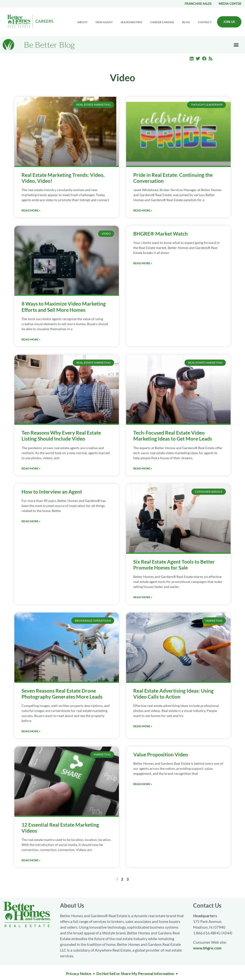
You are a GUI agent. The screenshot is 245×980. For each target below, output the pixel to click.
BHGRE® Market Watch (161, 234)
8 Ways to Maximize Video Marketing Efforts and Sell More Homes (64, 307)
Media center (230, 4)
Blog (186, 22)
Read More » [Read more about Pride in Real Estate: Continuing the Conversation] (143, 210)
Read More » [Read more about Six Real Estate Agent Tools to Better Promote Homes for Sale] (143, 597)
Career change (162, 22)
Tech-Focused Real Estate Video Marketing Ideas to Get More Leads (173, 436)
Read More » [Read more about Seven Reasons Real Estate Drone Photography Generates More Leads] (31, 731)
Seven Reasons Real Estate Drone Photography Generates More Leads (62, 694)
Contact (205, 22)
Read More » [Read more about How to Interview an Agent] (31, 521)
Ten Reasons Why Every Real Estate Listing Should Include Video (61, 436)
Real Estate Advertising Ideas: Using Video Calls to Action (173, 694)
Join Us (229, 22)
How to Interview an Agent (52, 492)
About (82, 22)
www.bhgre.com (207, 948)
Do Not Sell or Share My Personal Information (135, 973)
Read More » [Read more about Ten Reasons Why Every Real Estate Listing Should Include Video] (31, 468)
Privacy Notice (79, 973)
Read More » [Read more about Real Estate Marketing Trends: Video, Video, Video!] (31, 210)
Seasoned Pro (131, 22)
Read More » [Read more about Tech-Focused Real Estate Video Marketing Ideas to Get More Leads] (143, 468)
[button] (236, 45)
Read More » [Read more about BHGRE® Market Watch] (143, 263)
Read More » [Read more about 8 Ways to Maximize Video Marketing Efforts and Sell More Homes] (31, 339)
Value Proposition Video (161, 754)
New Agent (104, 22)
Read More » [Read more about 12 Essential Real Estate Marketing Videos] (31, 860)
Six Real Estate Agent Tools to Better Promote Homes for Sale (174, 565)
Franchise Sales (198, 4)
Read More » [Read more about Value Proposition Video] (143, 784)
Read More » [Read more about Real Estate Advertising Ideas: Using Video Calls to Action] (143, 726)
